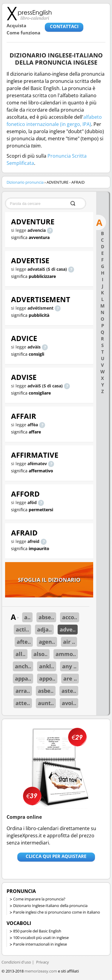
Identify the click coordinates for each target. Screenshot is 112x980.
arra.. (23, 691)
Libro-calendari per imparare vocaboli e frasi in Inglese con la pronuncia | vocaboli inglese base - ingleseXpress (29, 13)
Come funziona (23, 33)
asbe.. (46, 691)
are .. (70, 678)
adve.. (68, 629)
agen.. (47, 642)
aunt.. (46, 703)
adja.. (44, 629)
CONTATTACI (64, 26)
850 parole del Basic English (37, 931)
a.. (27, 617)
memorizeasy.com (41, 971)
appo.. (47, 678)
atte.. (23, 703)
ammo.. (66, 654)
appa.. (23, 678)
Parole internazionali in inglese (40, 944)
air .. (69, 642)
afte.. (24, 642)
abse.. (46, 617)
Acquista (16, 25)
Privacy (43, 962)
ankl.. (47, 666)
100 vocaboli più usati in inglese (41, 938)
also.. (40, 654)
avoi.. (69, 703)
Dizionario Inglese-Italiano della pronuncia (50, 906)
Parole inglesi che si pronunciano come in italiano (57, 912)
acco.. (70, 617)
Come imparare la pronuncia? (39, 899)
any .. (69, 666)
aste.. (69, 691)
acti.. (22, 629)
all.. (20, 654)
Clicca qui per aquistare (56, 856)
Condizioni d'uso (16, 962)
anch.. (23, 666)
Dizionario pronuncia (25, 182)
